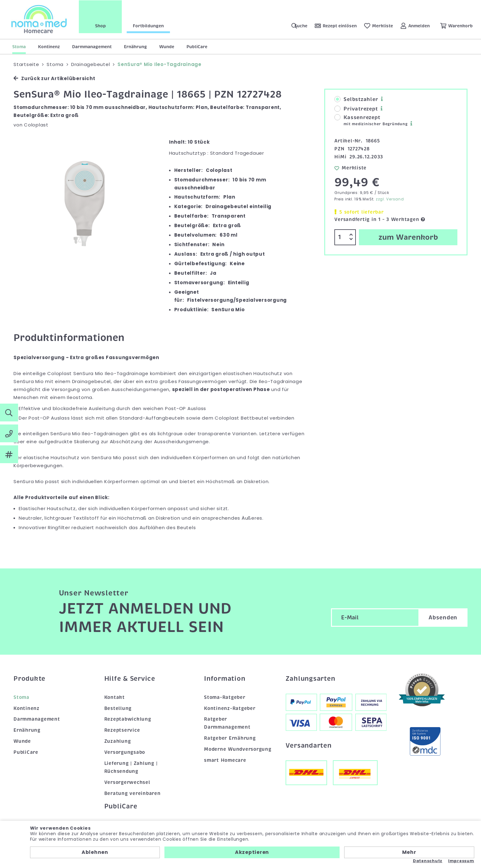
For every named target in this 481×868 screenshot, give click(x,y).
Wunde (167, 47)
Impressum (461, 861)
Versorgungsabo (125, 752)
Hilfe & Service (130, 679)
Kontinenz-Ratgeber (230, 708)
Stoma (19, 47)
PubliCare (197, 47)
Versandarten (309, 746)
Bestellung (118, 708)
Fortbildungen (149, 25)
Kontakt (115, 697)
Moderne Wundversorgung (238, 749)
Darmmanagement (92, 47)
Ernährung (135, 47)
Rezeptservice (122, 730)
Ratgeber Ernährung (230, 738)
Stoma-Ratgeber (225, 697)
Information (225, 679)
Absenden (443, 618)
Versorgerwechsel (127, 782)
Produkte (29, 679)
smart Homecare (225, 760)
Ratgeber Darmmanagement (227, 723)
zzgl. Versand (390, 199)
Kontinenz (49, 47)
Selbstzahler (356, 99)
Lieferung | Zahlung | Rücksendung (131, 767)
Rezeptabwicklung (128, 719)
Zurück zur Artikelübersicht (54, 78)
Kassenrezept (371, 120)
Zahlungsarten (310, 679)
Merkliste (350, 168)
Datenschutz (428, 861)
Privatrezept (356, 109)
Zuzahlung (118, 741)
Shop (101, 25)
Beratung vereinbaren (133, 793)
